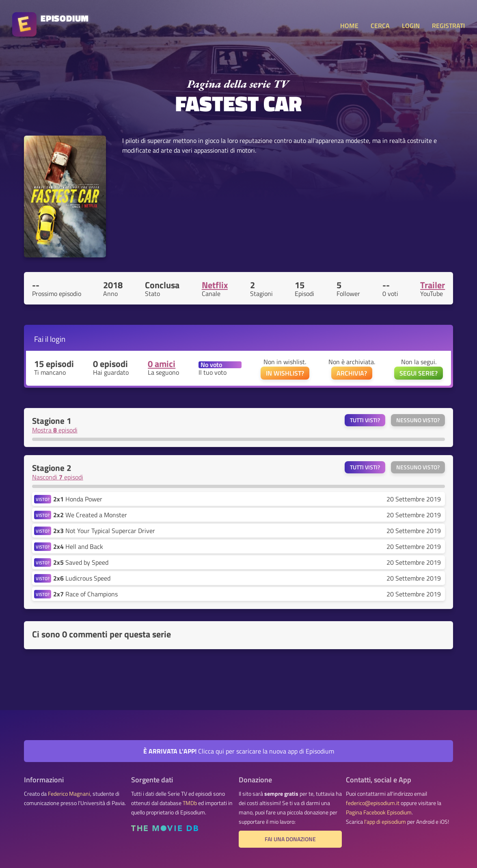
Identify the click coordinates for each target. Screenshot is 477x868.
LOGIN (411, 26)
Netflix (215, 285)
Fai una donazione (290, 839)
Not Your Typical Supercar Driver (104, 531)
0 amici (162, 364)
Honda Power (78, 499)
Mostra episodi (55, 430)
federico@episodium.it (373, 803)
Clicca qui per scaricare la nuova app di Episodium (239, 751)
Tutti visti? (365, 420)
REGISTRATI (448, 26)
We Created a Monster (90, 515)
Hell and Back (78, 546)
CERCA (380, 26)
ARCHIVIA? (352, 373)
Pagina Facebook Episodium (379, 812)
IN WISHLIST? (285, 373)
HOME (349, 26)
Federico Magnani (69, 794)
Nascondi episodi (58, 477)
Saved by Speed (81, 562)
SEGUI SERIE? (419, 373)
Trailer (433, 285)
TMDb (190, 803)
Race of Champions (85, 594)
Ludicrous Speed (82, 578)
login (58, 339)
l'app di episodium (385, 822)
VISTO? (43, 499)
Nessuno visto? (418, 420)
